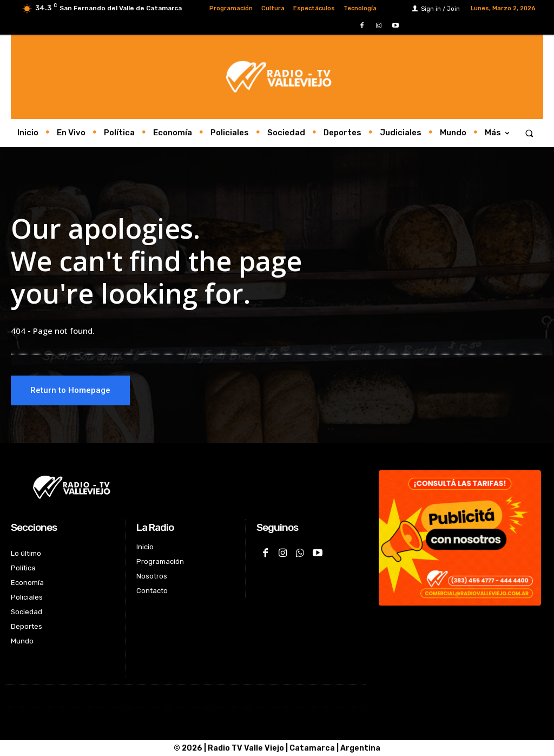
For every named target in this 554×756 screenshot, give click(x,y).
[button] (529, 133)
